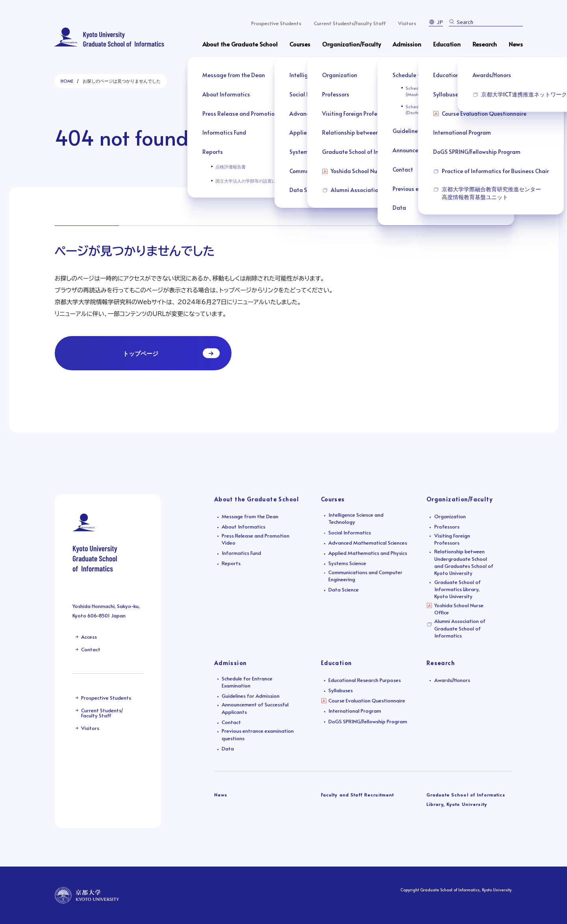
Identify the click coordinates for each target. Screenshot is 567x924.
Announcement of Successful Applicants (255, 708)
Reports (231, 563)
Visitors (407, 23)
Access (89, 637)
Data (228, 748)
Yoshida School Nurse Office (459, 609)
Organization (450, 516)
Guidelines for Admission (251, 696)
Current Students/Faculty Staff (350, 23)
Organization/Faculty (351, 44)
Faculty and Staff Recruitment (358, 795)
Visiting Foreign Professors (452, 539)
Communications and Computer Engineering (365, 576)
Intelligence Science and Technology (356, 518)
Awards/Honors (452, 680)
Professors (447, 527)
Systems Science (347, 563)
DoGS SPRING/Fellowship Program (368, 721)
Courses (300, 44)
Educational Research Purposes (365, 680)
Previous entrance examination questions (258, 734)
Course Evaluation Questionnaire (367, 700)
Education (447, 44)
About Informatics (244, 527)
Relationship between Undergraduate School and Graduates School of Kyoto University (464, 562)
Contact (91, 649)
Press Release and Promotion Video (256, 539)
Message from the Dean (250, 516)
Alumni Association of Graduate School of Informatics (460, 628)
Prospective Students (276, 23)
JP (440, 22)
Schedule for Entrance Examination (247, 682)
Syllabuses (341, 690)
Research (485, 44)
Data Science (344, 590)
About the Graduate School (240, 44)
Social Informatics (350, 532)
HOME (67, 81)
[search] (487, 22)
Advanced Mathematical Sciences (368, 543)
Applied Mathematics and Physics (368, 553)
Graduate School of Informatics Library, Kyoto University (458, 589)
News (516, 44)
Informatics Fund (241, 553)
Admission (407, 44)
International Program (355, 711)
